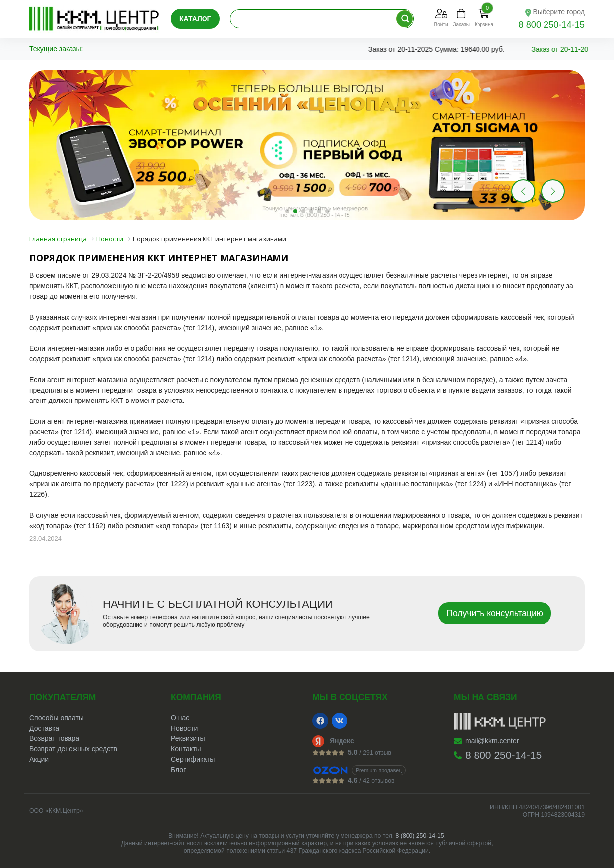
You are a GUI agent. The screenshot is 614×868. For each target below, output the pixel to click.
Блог (178, 770)
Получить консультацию (495, 613)
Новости (184, 728)
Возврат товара (54, 738)
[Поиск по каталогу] (405, 19)
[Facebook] (320, 721)
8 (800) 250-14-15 (420, 836)
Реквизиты (188, 738)
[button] (553, 191)
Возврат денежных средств (73, 749)
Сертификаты (193, 759)
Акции (39, 759)
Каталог (195, 19)
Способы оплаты (57, 718)
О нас (180, 718)
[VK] (340, 721)
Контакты (186, 749)
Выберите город (559, 12)
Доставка (44, 728)
